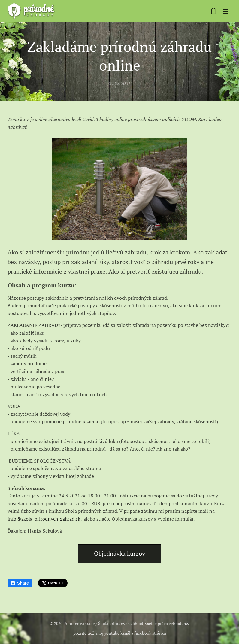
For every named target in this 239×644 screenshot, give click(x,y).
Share (20, 583)
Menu (225, 11)
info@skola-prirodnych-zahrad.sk (44, 519)
